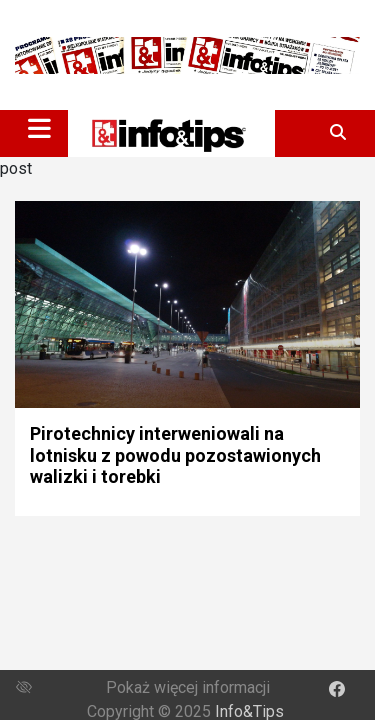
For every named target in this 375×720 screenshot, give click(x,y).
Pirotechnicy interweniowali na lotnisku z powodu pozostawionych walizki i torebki (175, 455)
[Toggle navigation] (39, 128)
